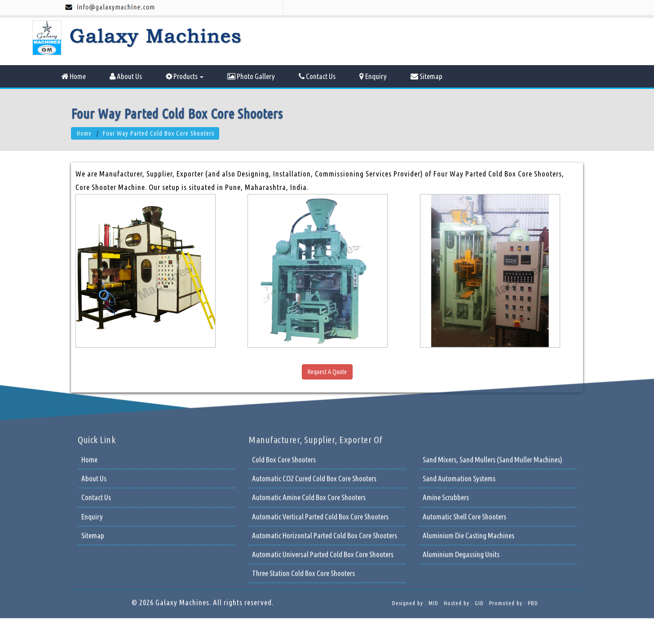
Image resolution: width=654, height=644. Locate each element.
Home (73, 76)
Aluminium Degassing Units (461, 483)
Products (185, 76)
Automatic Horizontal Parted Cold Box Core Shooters (325, 465)
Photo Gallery (251, 76)
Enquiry (373, 76)
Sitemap (426, 76)
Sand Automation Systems (459, 408)
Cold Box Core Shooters (284, 389)
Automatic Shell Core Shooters (464, 446)
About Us (126, 76)
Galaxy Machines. (183, 532)
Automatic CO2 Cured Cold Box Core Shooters (314, 408)
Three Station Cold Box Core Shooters (303, 502)
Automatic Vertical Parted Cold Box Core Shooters (320, 446)
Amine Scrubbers (446, 426)
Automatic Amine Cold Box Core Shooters (309, 426)
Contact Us (317, 76)
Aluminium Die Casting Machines (468, 465)
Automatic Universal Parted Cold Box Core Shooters (323, 483)
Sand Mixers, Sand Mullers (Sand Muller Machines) (493, 389)
